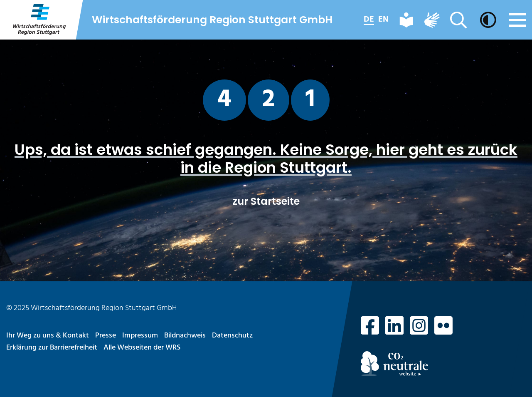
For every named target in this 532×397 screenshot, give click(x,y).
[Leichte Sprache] (406, 20)
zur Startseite (266, 201)
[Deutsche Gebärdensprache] (432, 20)
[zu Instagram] (419, 328)
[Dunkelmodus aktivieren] (489, 20)
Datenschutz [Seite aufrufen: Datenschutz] (232, 336)
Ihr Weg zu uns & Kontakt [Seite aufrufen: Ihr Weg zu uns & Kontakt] (48, 336)
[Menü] (517, 20)
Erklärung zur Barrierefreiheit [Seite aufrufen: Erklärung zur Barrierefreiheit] (52, 348)
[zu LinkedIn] (394, 328)
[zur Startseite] (39, 20)
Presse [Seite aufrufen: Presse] (106, 336)
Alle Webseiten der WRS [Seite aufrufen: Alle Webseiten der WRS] (142, 348)
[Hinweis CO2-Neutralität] (443, 364)
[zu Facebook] (370, 328)
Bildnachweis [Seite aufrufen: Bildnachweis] (185, 336)
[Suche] (460, 20)
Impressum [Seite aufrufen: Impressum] (140, 336)
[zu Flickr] (443, 328)
